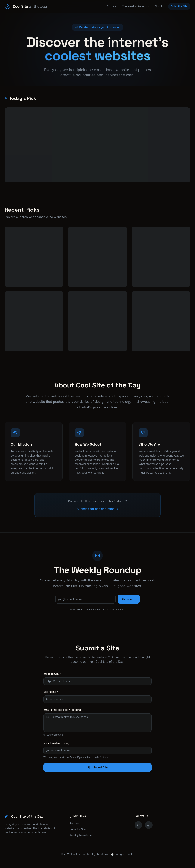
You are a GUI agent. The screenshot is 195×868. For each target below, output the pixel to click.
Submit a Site (179, 6)
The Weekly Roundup (135, 6)
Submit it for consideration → (97, 509)
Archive (111, 6)
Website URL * (52, 674)
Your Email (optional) (56, 743)
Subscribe (129, 599)
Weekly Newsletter (81, 835)
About (158, 6)
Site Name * (51, 692)
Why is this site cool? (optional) (63, 710)
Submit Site (97, 767)
